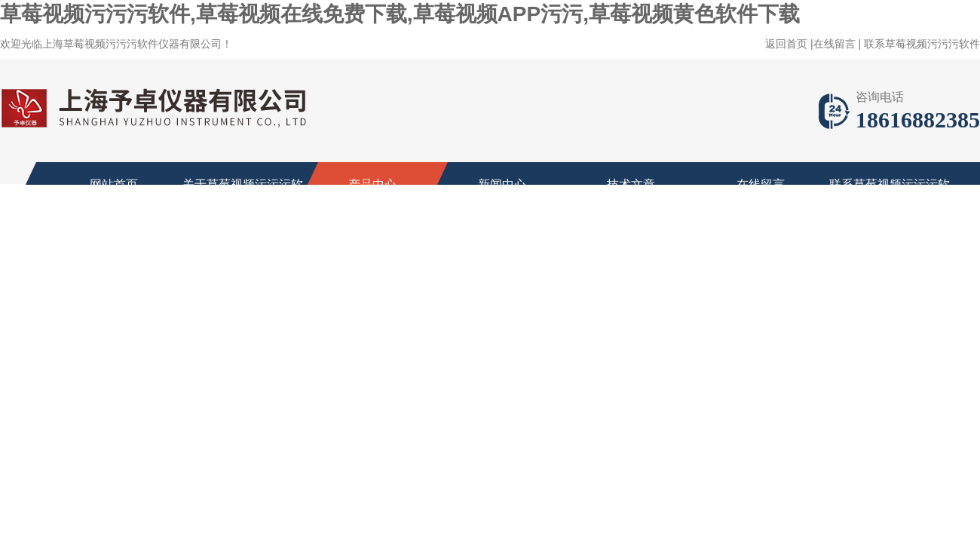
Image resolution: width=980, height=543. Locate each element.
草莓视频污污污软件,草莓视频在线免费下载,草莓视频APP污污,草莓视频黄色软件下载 (400, 14)
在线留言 (835, 44)
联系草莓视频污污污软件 (922, 44)
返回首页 (786, 44)
